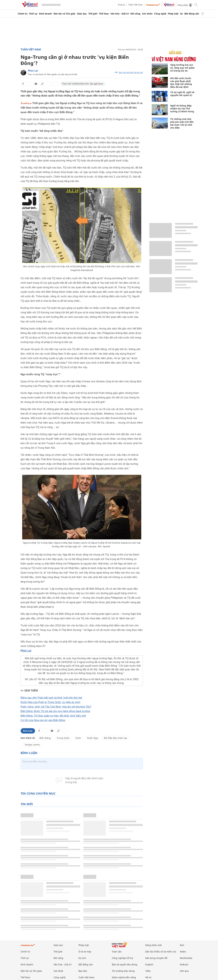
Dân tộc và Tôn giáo (64, 14)
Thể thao (104, 14)
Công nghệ (160, 14)
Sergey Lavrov (32, 745)
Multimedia (186, 958)
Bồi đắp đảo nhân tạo (116, 738)
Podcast (121, 5)
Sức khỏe (147, 14)
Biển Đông (45, 738)
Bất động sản (192, 14)
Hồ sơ (148, 977)
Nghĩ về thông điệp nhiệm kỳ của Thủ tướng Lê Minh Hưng (182, 109)
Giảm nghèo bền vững (124, 977)
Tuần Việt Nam (135, 5)
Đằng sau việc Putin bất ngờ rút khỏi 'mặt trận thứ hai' (51, 698)
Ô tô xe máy (85, 952)
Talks (148, 971)
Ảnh (182, 945)
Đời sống (135, 14)
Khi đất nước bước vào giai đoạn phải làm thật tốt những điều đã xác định (181, 83)
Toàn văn (117, 952)
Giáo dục (82, 14)
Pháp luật (173, 14)
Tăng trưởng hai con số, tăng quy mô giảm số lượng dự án (182, 68)
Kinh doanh (45, 14)
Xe (181, 14)
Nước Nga (93, 738)
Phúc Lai (33, 71)
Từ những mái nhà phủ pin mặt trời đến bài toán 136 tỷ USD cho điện (182, 123)
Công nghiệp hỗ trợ (122, 958)
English (149, 964)
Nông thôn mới (153, 945)
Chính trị (23, 14)
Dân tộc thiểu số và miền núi (161, 952)
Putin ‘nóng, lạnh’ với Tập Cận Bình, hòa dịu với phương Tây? (56, 707)
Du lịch (82, 958)
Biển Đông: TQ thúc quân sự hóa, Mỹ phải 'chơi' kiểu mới (53, 716)
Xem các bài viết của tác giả (131, 72)
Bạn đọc (83, 971)
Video (183, 952)
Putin (78, 738)
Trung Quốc (63, 738)
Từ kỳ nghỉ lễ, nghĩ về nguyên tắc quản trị (182, 94)
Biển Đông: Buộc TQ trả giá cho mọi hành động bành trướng (55, 711)
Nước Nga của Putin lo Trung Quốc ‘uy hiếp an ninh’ (51, 702)
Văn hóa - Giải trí (120, 14)
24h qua (184, 971)
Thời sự (33, 14)
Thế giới (93, 14)
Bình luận (28, 731)
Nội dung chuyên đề (156, 958)
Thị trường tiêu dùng (123, 971)
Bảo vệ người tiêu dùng (125, 964)
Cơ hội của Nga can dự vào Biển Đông (43, 720)
